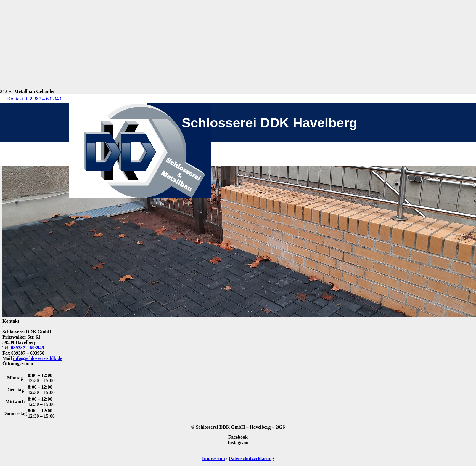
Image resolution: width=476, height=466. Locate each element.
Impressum (214, 458)
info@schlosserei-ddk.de (38, 358)
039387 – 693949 (28, 348)
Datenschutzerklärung (251, 458)
